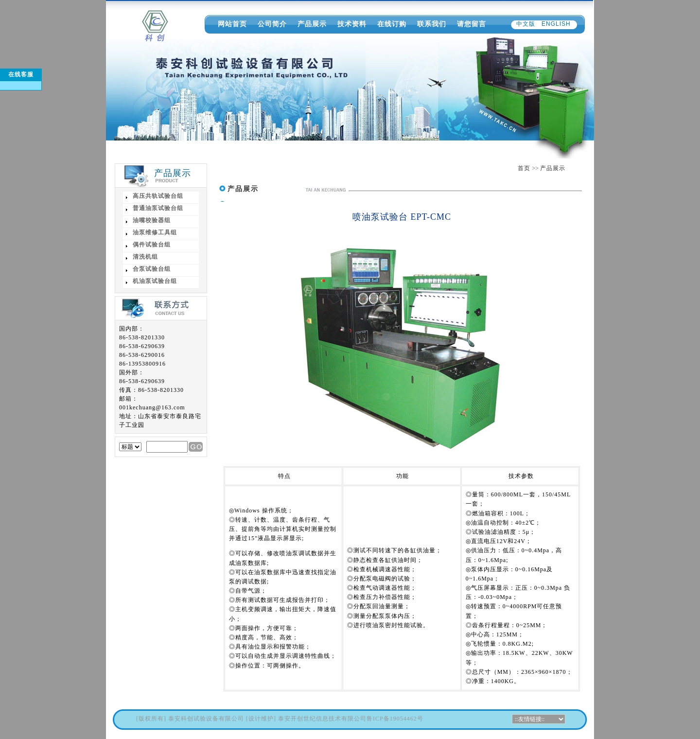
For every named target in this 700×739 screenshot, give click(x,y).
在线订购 (392, 24)
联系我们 (432, 24)
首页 (524, 168)
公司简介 (272, 24)
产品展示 (312, 24)
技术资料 (352, 24)
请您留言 (472, 24)
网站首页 (232, 24)
